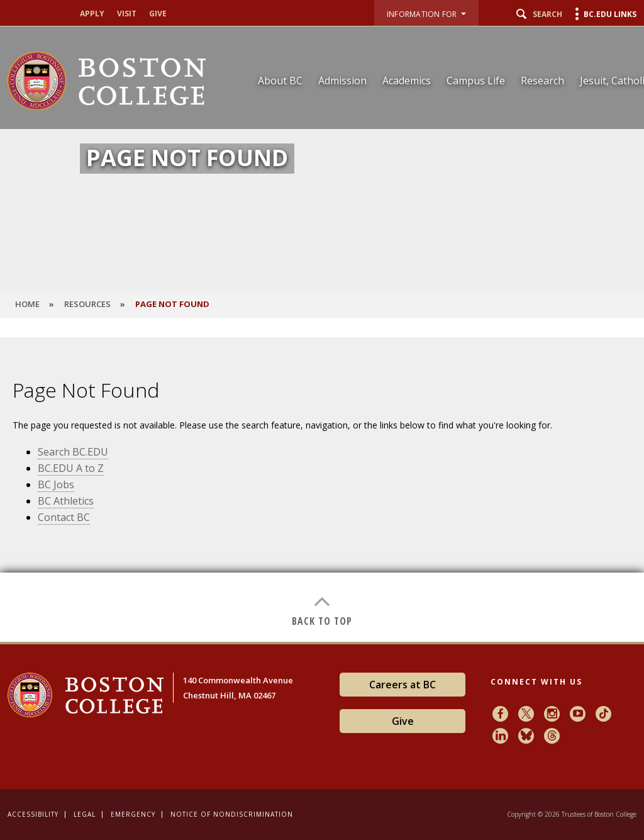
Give (158, 14)
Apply (92, 14)
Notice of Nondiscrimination (232, 814)
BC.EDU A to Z (71, 468)
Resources (87, 304)
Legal (85, 814)
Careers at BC (402, 685)
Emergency (133, 814)
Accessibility (33, 814)
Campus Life (476, 81)
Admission (342, 81)
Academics (407, 81)
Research (542, 81)
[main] (322, 490)
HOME (27, 304)
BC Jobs (56, 484)
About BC (280, 81)
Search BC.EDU (73, 452)
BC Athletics (66, 501)
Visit (127, 14)
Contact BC (64, 517)
